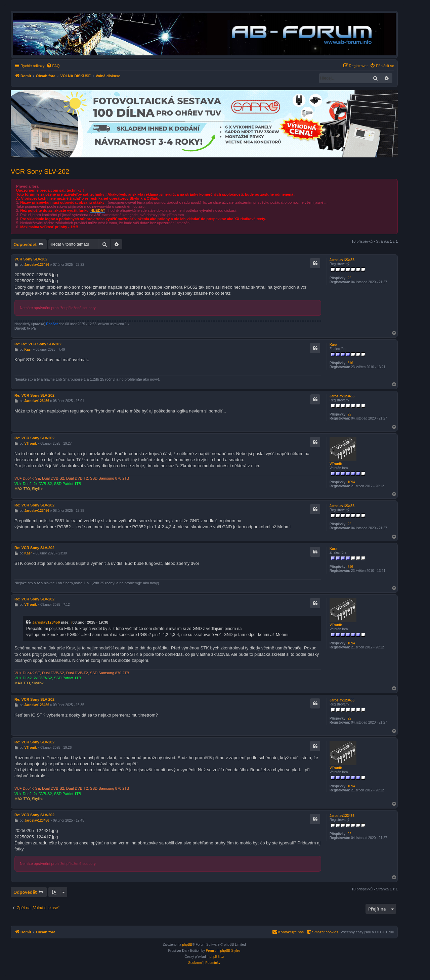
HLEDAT (98, 210)
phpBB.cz (217, 957)
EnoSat (52, 324)
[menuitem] (53, 66)
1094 (351, 482)
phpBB (187, 945)
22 (349, 278)
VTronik (336, 464)
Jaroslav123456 (342, 260)
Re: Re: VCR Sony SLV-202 (38, 344)
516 (350, 363)
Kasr (333, 345)
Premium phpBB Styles (223, 951)
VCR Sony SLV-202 (40, 171)
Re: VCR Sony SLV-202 (34, 395)
